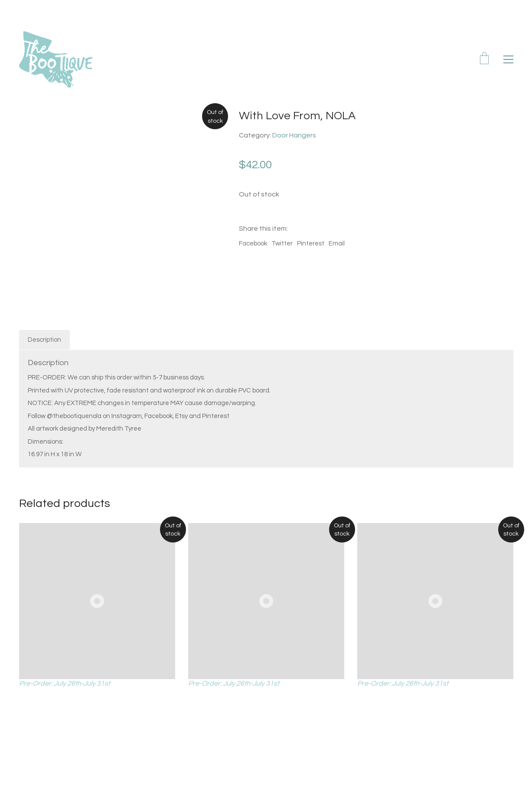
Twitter (282, 244)
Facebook (253, 244)
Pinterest (311, 244)
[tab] (45, 340)
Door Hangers (294, 135)
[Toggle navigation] (508, 59)
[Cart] (484, 59)
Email (337, 244)
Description (44, 340)
